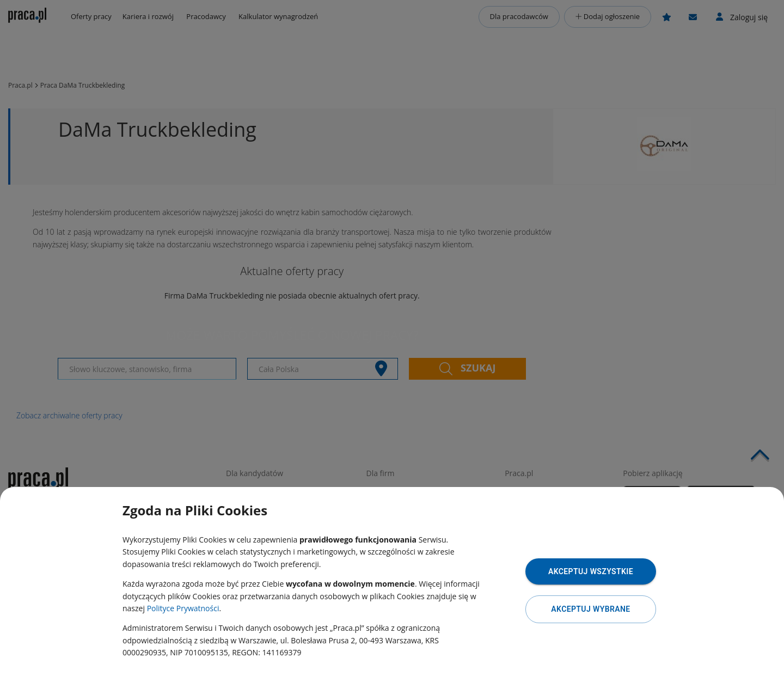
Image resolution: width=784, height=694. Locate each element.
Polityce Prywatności (183, 608)
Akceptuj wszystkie (591, 571)
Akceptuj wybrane (590, 609)
